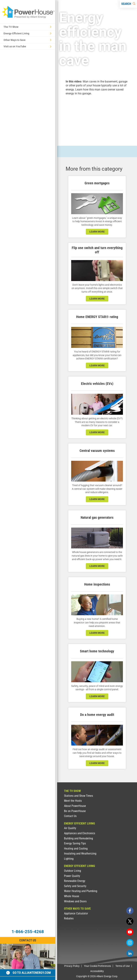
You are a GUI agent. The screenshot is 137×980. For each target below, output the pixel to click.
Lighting (69, 859)
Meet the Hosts (73, 801)
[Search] (128, 4)
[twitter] (130, 921)
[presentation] (97, 118)
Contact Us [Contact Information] (28, 940)
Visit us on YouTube (27, 46)
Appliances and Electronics (80, 833)
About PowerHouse (75, 806)
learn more (97, 232)
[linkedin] (130, 953)
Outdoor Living (73, 871)
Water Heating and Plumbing (81, 891)
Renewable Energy (75, 881)
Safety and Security (75, 886)
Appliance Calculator (76, 913)
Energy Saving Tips (75, 843)
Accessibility (97, 971)
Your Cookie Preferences (97, 966)
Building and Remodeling (78, 838)
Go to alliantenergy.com (29, 973)
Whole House (72, 896)
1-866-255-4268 (28, 932)
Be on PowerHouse (75, 811)
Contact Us (70, 816)
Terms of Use (123, 966)
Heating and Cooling (76, 849)
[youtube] (130, 932)
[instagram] (130, 943)
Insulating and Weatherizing (80, 854)
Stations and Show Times (78, 796)
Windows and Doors (75, 901)
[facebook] (130, 911)
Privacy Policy (72, 966)
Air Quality (70, 828)
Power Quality (72, 876)
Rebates (69, 918)
